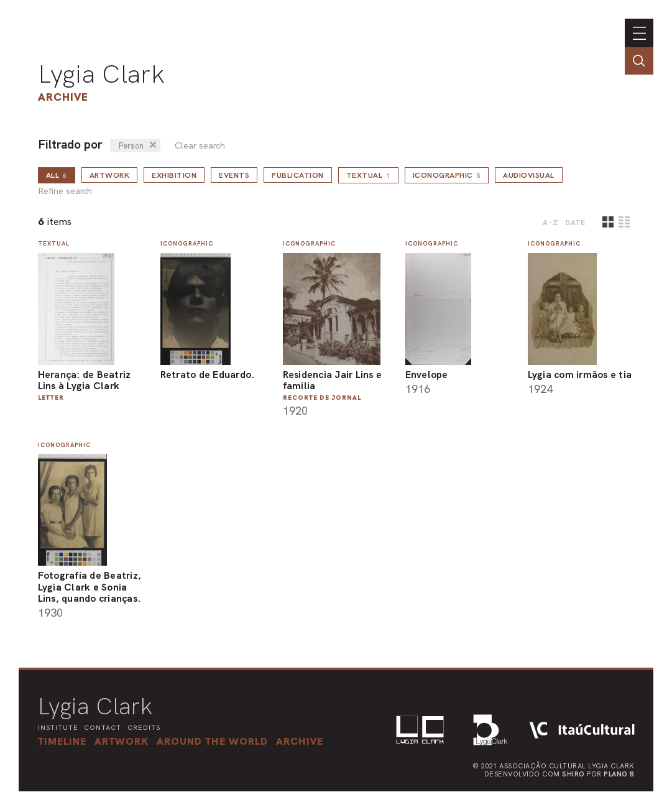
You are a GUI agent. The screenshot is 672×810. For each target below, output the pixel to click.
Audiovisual (529, 175)
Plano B (619, 773)
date (575, 223)
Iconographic (447, 175)
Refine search (65, 191)
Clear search (200, 146)
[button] (216, 741)
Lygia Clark (101, 74)
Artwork (110, 175)
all (57, 175)
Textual (368, 175)
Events (234, 175)
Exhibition (174, 175)
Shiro (573, 773)
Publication (298, 175)
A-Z (551, 223)
